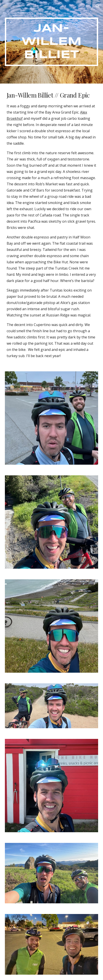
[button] (5, 6)
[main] (51, 42)
